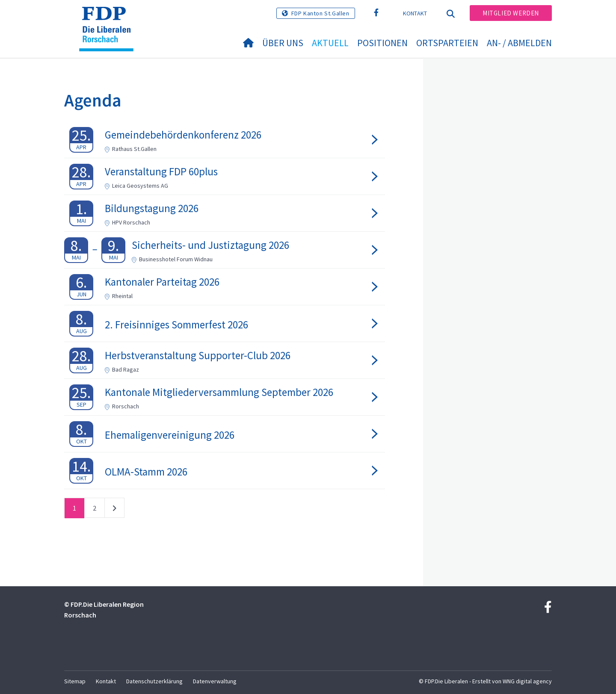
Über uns (283, 43)
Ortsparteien (447, 43)
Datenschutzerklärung (154, 681)
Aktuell (330, 43)
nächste (114, 510)
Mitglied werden (511, 13)
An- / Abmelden (519, 43)
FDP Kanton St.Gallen (320, 13)
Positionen (382, 43)
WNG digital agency (527, 681)
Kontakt (415, 13)
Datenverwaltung (215, 681)
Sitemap (75, 681)
